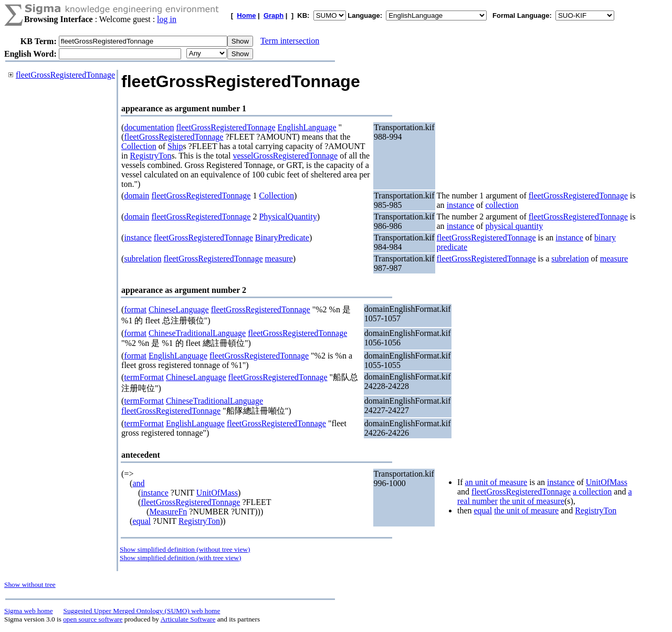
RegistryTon (151, 156)
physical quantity (514, 226)
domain (136, 196)
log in (167, 19)
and (138, 483)
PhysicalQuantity (288, 217)
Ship (175, 146)
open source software (93, 619)
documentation (149, 127)
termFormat (144, 377)
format (135, 309)
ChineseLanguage (179, 309)
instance (460, 205)
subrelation (143, 259)
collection (502, 205)
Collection (139, 146)
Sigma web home (29, 611)
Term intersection (290, 41)
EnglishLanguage (307, 127)
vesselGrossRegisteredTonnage (285, 156)
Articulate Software (188, 619)
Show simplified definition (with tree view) (180, 558)
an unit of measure (496, 482)
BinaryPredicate (282, 238)
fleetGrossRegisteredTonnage (65, 75)
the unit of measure (532, 501)
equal (141, 521)
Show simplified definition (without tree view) (185, 549)
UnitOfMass (217, 493)
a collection (592, 492)
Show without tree (30, 584)
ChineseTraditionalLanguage (197, 333)
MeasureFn (168, 512)
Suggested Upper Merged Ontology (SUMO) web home (142, 611)
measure (279, 259)
